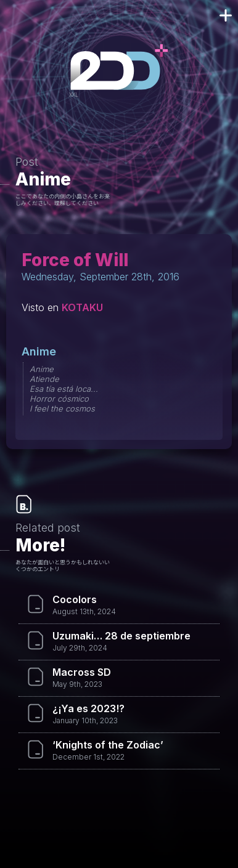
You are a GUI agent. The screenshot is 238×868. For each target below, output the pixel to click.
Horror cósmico (59, 399)
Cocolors (75, 599)
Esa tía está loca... (64, 389)
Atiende (44, 379)
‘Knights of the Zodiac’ (108, 745)
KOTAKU (82, 307)
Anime (43, 179)
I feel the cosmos (62, 408)
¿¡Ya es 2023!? (88, 708)
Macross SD (82, 672)
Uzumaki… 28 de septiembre (121, 636)
